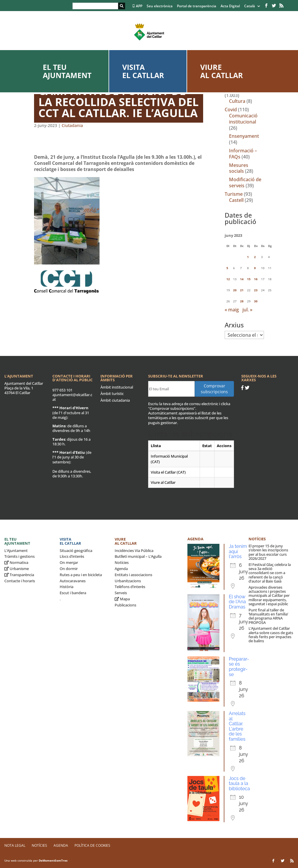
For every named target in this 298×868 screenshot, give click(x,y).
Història (66, 587)
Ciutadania (72, 125)
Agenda (121, 569)
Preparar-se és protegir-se (239, 667)
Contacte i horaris (20, 581)
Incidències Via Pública (134, 551)
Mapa (122, 599)
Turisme (234, 194)
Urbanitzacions (128, 581)
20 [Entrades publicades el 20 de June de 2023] (235, 290)
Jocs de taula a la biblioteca (239, 784)
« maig (232, 310)
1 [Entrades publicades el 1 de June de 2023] (248, 257)
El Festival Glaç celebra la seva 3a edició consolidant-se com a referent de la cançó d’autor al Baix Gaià (270, 573)
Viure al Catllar (222, 71)
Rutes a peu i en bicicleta (81, 575)
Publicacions (125, 605)
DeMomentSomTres (53, 860)
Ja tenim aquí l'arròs (238, 551)
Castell (236, 200)
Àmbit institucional (117, 387)
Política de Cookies (92, 845)
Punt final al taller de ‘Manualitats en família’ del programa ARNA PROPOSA (268, 616)
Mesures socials (239, 168)
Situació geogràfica (76, 551)
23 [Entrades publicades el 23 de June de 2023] (256, 290)
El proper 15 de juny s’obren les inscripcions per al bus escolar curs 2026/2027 (268, 552)
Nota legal (15, 845)
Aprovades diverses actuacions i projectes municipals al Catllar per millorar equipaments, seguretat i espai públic (269, 596)
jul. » (247, 310)
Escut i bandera (73, 593)
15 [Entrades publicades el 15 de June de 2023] (249, 279)
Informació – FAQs (243, 154)
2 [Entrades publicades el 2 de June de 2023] (255, 257)
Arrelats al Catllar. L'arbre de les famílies (237, 726)
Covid (231, 110)
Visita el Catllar (143, 71)
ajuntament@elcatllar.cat (72, 397)
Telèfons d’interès (130, 587)
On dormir (69, 569)
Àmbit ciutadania (115, 400)
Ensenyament (244, 136)
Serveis (121, 593)
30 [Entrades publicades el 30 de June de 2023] (256, 301)
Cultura (237, 101)
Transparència (19, 575)
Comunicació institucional (243, 119)
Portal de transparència (197, 6)
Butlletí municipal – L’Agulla (138, 556)
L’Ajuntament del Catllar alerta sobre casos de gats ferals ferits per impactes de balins (271, 635)
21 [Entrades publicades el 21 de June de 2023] (242, 290)
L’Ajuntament (16, 551)
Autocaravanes (73, 581)
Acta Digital (230, 6)
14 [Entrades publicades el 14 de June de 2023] (242, 279)
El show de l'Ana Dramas (237, 602)
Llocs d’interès (72, 556)
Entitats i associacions (133, 575)
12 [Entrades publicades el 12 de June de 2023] (228, 279)
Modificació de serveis (245, 182)
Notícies (122, 562)
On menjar (69, 562)
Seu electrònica (160, 6)
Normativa (16, 562)
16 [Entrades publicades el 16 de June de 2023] (256, 279)
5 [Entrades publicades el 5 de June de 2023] (227, 268)
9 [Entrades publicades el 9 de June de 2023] (255, 268)
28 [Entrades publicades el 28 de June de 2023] (242, 301)
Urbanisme (17, 569)
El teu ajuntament (67, 71)
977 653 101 (62, 390)
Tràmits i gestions (19, 556)
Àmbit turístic (112, 394)
